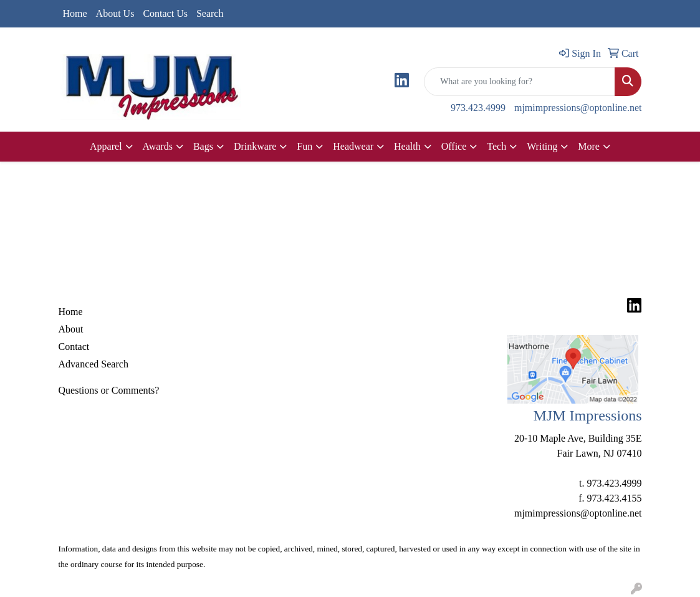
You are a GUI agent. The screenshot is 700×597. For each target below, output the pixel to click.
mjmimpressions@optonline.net (578, 108)
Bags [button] (203, 146)
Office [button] (454, 146)
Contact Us (165, 13)
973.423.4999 (478, 108)
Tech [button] (496, 146)
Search (210, 13)
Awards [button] (158, 146)
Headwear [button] (353, 146)
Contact (74, 347)
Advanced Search (93, 364)
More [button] (589, 146)
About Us (115, 13)
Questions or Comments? (109, 390)
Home (75, 13)
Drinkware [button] (255, 146)
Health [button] (407, 146)
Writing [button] (542, 146)
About (71, 329)
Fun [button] (304, 146)
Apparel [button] (106, 146)
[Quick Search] (520, 82)
